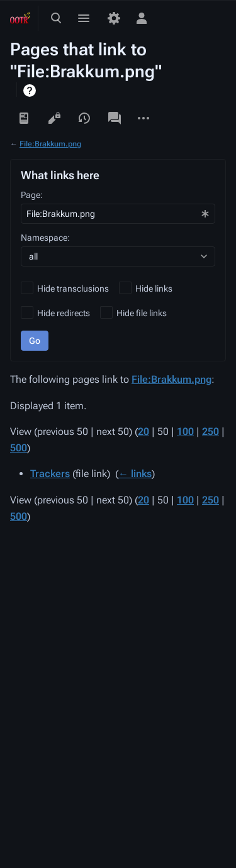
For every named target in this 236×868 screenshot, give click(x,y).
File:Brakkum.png (50, 144)
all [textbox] (33, 256)
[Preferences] (114, 18)
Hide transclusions (73, 288)
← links (135, 474)
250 (211, 431)
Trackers (50, 474)
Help (31, 91)
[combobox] (118, 214)
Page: (32, 195)
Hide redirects (64, 313)
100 (185, 431)
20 (143, 431)
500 (19, 448)
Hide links (154, 288)
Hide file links (142, 313)
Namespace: (45, 238)
